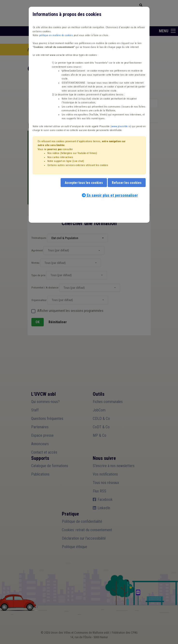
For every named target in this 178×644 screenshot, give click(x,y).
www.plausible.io (121, 126)
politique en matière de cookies (56, 35)
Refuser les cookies (127, 183)
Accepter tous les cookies (84, 183)
